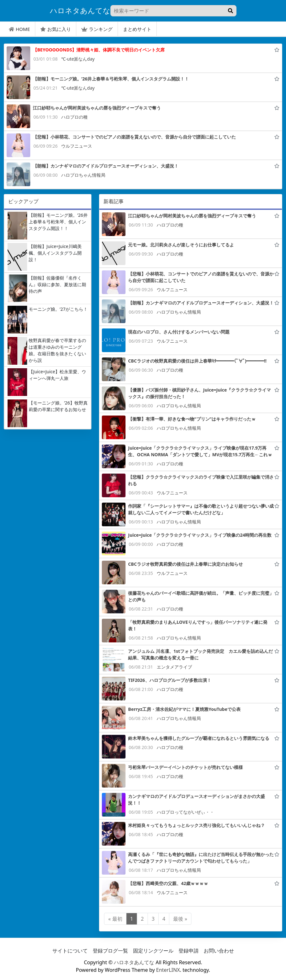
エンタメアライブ (174, 667)
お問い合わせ (219, 951)
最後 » (180, 919)
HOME (19, 29)
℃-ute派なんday (78, 59)
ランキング (97, 29)
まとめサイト (137, 29)
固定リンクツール (153, 951)
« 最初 (115, 919)
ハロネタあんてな (134, 962)
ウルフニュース (77, 146)
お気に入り (56, 29)
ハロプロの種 (74, 117)
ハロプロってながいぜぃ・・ (185, 812)
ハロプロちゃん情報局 (83, 175)
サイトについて (70, 951)
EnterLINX (168, 970)
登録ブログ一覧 (110, 951)
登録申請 (189, 951)
